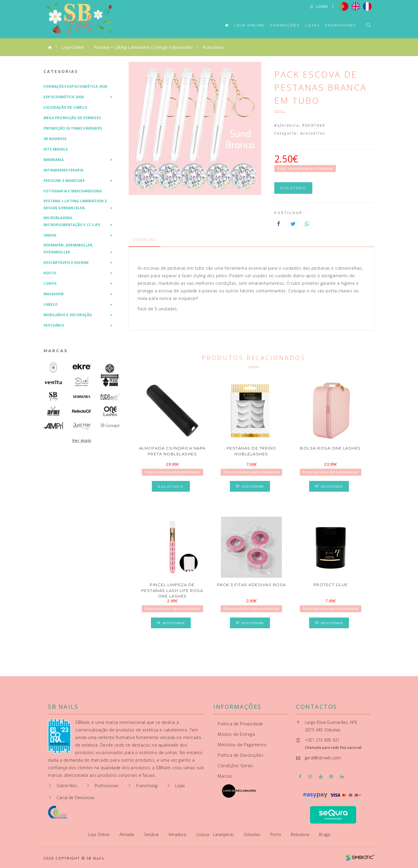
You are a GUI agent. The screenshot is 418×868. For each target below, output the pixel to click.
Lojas (312, 25)
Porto (276, 834)
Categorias (61, 71)
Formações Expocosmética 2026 (75, 86)
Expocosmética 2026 (64, 97)
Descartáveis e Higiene (66, 263)
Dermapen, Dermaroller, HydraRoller (68, 249)
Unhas (50, 235)
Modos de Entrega (234, 734)
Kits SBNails (56, 149)
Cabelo (51, 304)
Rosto (50, 273)
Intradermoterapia (63, 170)
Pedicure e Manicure (64, 181)
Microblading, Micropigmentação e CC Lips (72, 221)
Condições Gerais (233, 766)
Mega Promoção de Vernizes (72, 118)
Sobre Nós (67, 786)
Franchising (341, 25)
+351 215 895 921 (322, 740)
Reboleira (301, 834)
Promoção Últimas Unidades (73, 128)
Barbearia (54, 160)
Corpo (50, 283)
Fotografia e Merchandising (73, 191)
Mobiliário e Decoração (68, 315)
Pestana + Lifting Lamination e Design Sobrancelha (143, 47)
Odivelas (253, 834)
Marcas (56, 351)
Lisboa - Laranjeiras (216, 834)
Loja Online (249, 25)
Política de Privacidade (238, 724)
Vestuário (54, 325)
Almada (127, 834)
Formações (285, 25)
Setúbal (152, 834)
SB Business (55, 139)
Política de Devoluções (238, 755)
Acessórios (213, 47)
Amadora (178, 834)
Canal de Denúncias (76, 798)
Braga (325, 834)
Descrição (144, 240)
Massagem (54, 294)
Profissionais (107, 786)
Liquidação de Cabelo (65, 107)
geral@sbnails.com (323, 758)
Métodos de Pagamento (240, 745)
